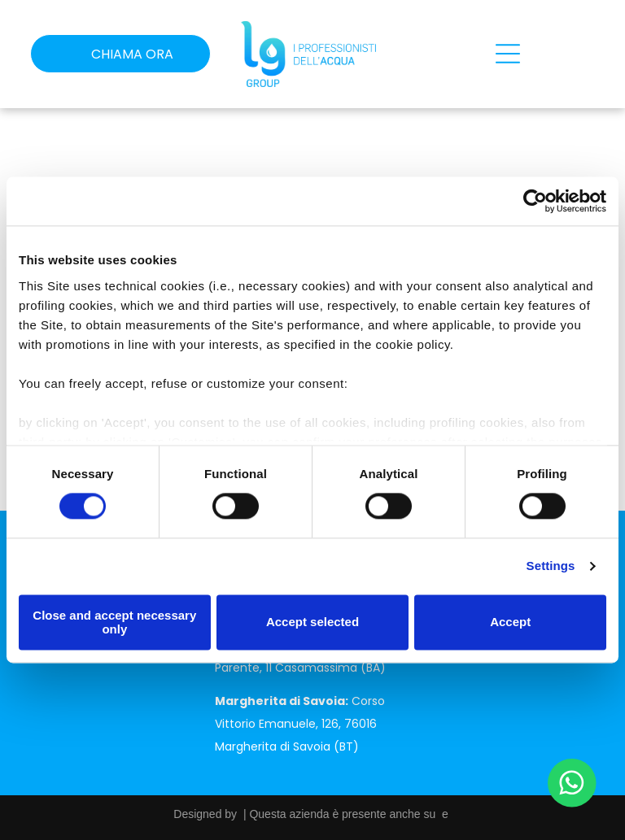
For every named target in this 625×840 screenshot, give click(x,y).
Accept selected (312, 622)
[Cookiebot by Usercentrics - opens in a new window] (535, 202)
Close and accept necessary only (114, 622)
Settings (551, 566)
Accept (510, 622)
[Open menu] (508, 54)
